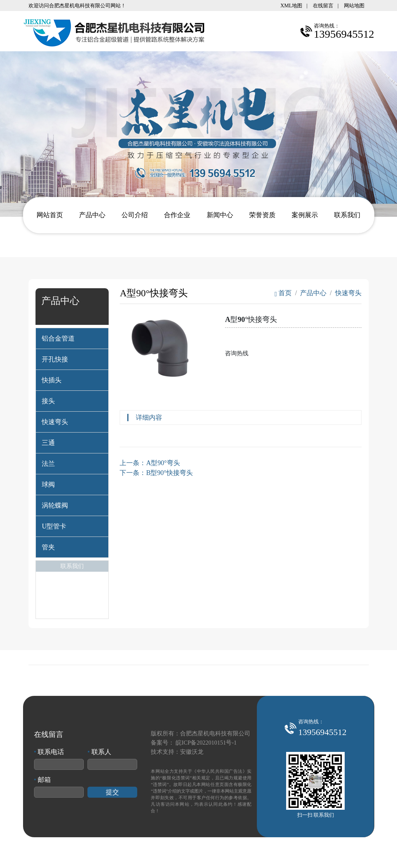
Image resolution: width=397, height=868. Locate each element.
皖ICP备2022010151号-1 (206, 743)
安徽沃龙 (192, 752)
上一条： (150, 463)
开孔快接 (55, 359)
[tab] (72, 338)
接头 (48, 401)
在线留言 (323, 5)
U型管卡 (54, 526)
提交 (112, 792)
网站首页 (50, 215)
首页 (283, 293)
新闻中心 (220, 215)
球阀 (48, 485)
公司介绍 (135, 215)
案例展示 (305, 215)
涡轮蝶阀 (55, 505)
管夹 (48, 547)
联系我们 (347, 215)
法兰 (48, 464)
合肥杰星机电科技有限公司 (215, 733)
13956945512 (322, 732)
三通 (48, 443)
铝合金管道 (58, 338)
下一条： (156, 473)
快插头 (52, 380)
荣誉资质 (262, 215)
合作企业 (177, 215)
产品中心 (92, 215)
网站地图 (354, 5)
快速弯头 (55, 422)
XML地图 (291, 5)
